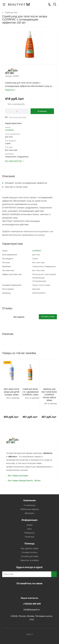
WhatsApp (39, 584)
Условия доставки (29, 551)
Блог (29, 523)
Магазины (29, 507)
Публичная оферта (29, 504)
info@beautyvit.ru (32, 604)
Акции (30, 519)
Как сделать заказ (29, 543)
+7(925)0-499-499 (32, 598)
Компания (29, 495)
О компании (29, 500)
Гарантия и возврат (29, 555)
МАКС (32, 584)
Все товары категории (18, 470)
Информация (29, 514)
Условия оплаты (29, 547)
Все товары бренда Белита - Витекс (24, 475)
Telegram (25, 584)
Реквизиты (30, 527)
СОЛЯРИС (10, 130)
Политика (29, 531)
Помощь (30, 538)
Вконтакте (18, 584)
